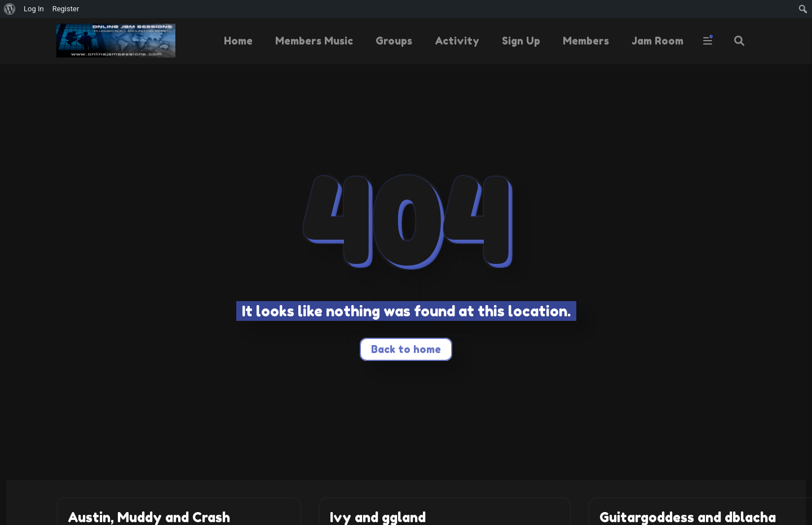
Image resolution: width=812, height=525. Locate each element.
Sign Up (521, 41)
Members (586, 41)
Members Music (314, 41)
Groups (394, 41)
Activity (457, 41)
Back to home (406, 349)
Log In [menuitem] (34, 9)
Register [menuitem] (66, 9)
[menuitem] (10, 9)
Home (238, 41)
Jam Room (657, 41)
